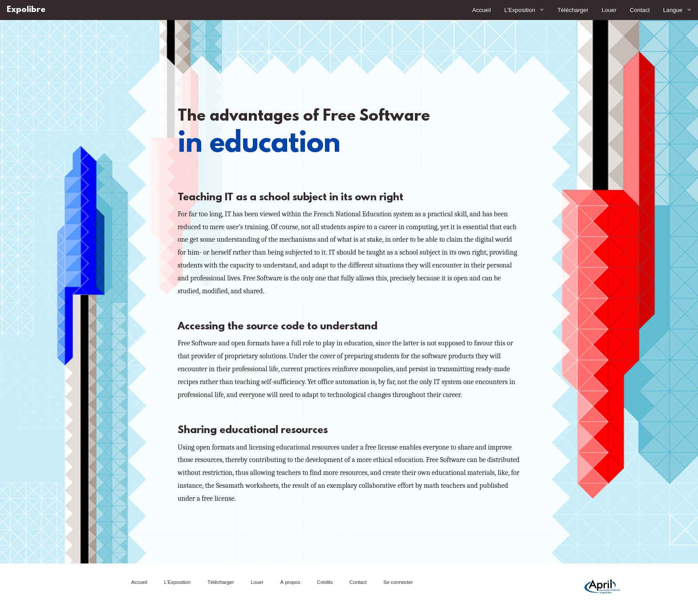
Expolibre (26, 10)
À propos (290, 582)
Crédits (325, 582)
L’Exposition (520, 10)
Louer (609, 10)
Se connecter (398, 582)
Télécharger (573, 10)
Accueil (482, 10)
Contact (640, 10)
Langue (673, 10)
